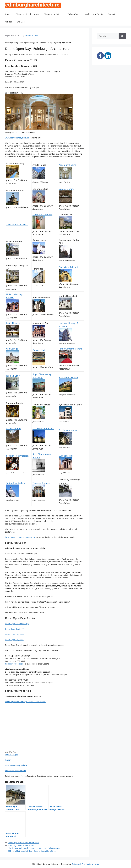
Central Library (66, 189)
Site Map (21, 22)
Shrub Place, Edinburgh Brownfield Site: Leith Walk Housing (34, 848)
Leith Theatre (13, 323)
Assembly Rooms (68, 165)
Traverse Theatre (41, 483)
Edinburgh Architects (53, 14)
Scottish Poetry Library (18, 456)
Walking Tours (74, 14)
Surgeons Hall (66, 456)
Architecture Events (94, 14)
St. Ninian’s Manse (68, 430)
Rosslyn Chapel (11, 755)
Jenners (8, 760)
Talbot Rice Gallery (16, 483)
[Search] (122, 36)
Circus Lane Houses (42, 214)
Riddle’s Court (13, 376)
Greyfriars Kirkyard (68, 267)
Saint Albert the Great (17, 224)
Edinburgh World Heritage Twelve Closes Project (25, 702)
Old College (12, 349)
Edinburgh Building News (27, 14)
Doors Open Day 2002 (14, 640)
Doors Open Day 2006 (14, 634)
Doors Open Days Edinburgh (17, 624)
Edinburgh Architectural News (85, 864)
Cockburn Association (14, 664)
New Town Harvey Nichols (16, 765)
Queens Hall (39, 350)
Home (8, 14)
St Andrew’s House (68, 377)
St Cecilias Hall (14, 429)
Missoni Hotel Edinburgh (15, 771)
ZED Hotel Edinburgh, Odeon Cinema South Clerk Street (32, 851)
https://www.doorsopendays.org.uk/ (20, 537)
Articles (8, 22)
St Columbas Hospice (43, 429)
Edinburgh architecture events (21, 845)
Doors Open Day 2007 (14, 629)
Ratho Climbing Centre (70, 349)
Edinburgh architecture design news (24, 843)
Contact (111, 14)
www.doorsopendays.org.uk (17, 138)
